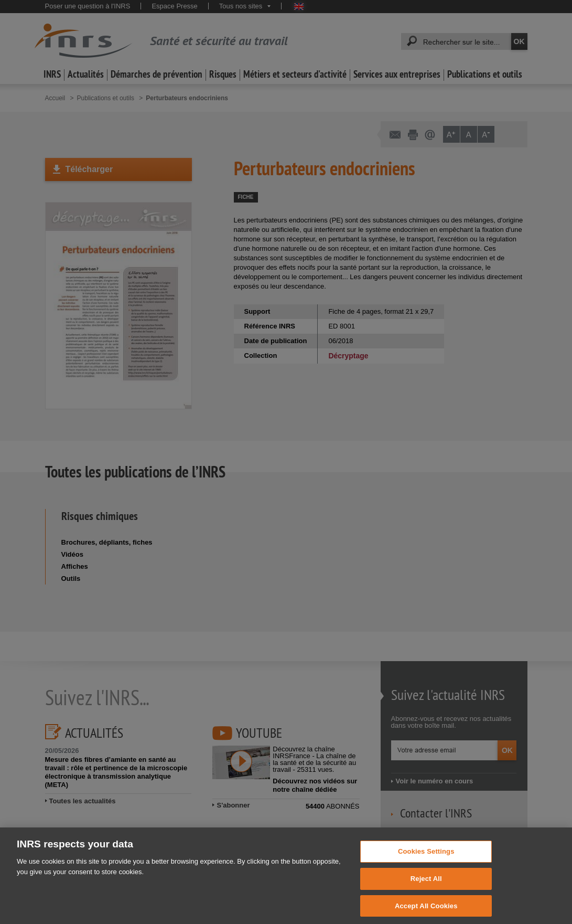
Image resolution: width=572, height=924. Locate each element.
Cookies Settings (426, 859)
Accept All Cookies (426, 913)
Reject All (426, 886)
